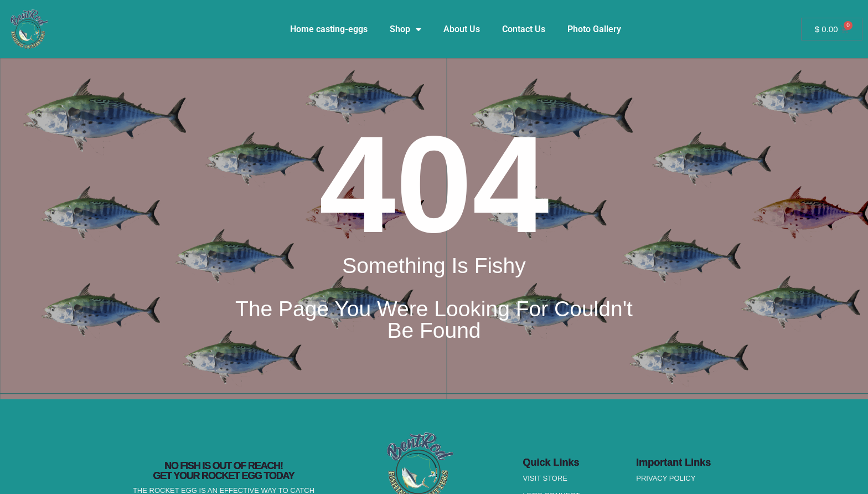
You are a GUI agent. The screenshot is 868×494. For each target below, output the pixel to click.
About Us (462, 29)
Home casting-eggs (329, 29)
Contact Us (524, 29)
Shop (405, 29)
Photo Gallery (594, 29)
